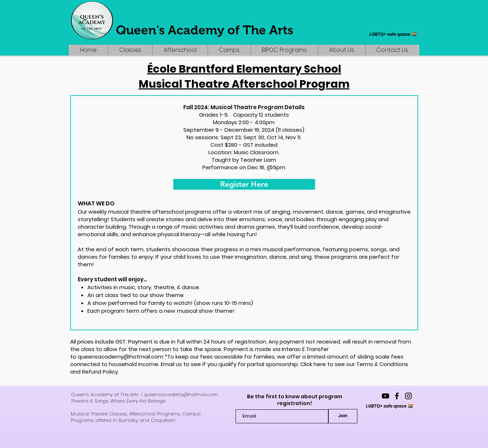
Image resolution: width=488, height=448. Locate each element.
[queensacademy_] (408, 396)
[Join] (343, 416)
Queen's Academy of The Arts (205, 30)
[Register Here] (244, 184)
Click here (313, 364)
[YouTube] (385, 396)
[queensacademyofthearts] (397, 396)
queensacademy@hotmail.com (120, 357)
